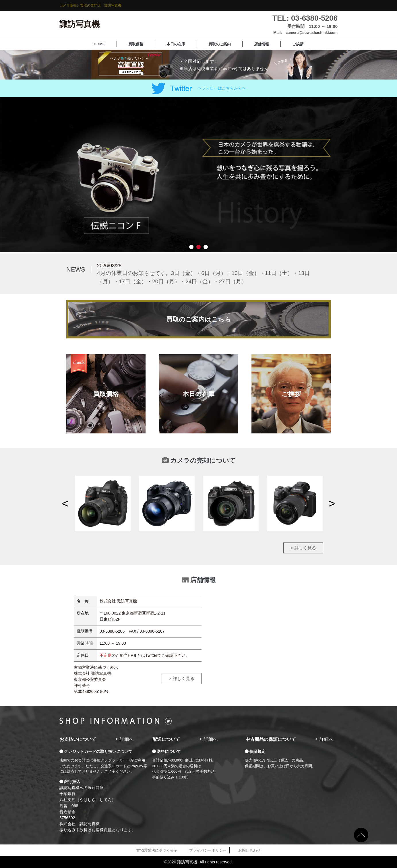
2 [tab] (198, 247)
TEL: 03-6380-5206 (305, 18)
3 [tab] (206, 247)
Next (332, 503)
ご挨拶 (298, 44)
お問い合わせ (249, 850)
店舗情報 (262, 44)
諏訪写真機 (80, 24)
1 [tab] (191, 247)
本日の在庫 (176, 44)
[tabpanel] (198, 175)
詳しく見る (305, 548)
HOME (99, 44)
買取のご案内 (220, 44)
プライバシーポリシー (208, 850)
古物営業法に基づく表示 (157, 850)
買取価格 (136, 44)
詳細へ (127, 739)
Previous (65, 503)
